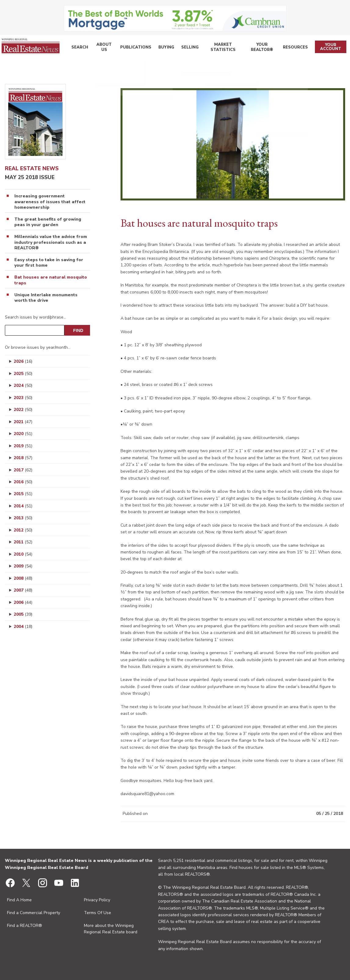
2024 (23, 386)
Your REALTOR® (260, 48)
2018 (23, 458)
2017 (23, 470)
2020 (23, 434)
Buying (161, 48)
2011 (23, 542)
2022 (23, 410)
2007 (23, 590)
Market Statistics (218, 48)
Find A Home (19, 900)
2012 (23, 530)
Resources (294, 48)
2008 (23, 578)
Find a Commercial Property (34, 913)
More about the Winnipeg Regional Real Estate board (111, 929)
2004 (23, 627)
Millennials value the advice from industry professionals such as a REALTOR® (51, 242)
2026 (23, 361)
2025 (23, 374)
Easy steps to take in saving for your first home (49, 263)
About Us (102, 48)
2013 (23, 518)
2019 (23, 446)
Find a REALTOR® (25, 926)
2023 (23, 398)
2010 (23, 554)
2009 (23, 566)
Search (78, 48)
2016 (23, 482)
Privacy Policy (97, 900)
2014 (23, 506)
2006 (23, 602)
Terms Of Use (97, 913)
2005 (23, 614)
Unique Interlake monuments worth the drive (46, 298)
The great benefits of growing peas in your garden (48, 222)
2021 (23, 422)
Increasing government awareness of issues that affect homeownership (50, 202)
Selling (183, 48)
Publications (133, 48)
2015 (23, 494)
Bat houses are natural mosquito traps (51, 280)
